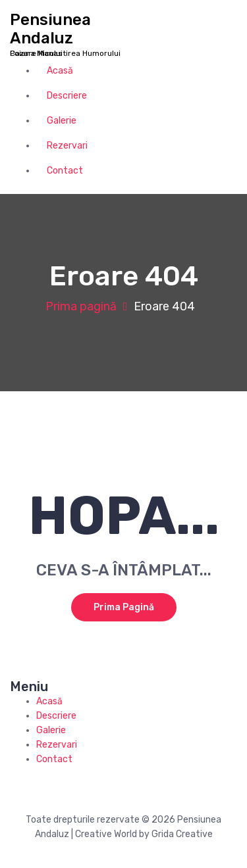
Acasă (60, 71)
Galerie (62, 121)
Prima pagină (81, 306)
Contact (65, 171)
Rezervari (67, 146)
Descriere (67, 96)
